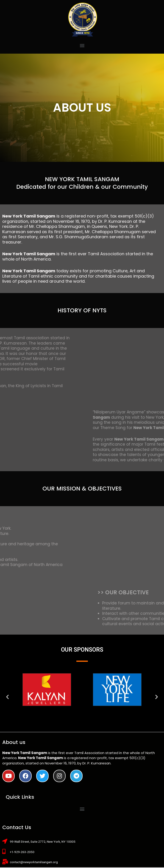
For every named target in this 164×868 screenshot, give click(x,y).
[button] (82, 45)
